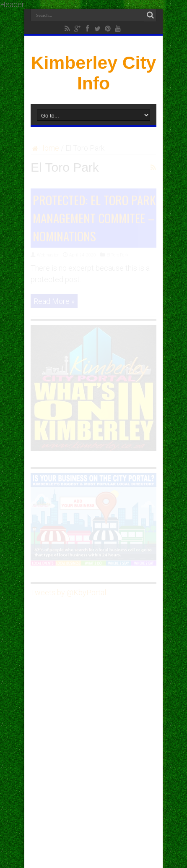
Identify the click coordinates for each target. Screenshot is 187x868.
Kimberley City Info (94, 73)
